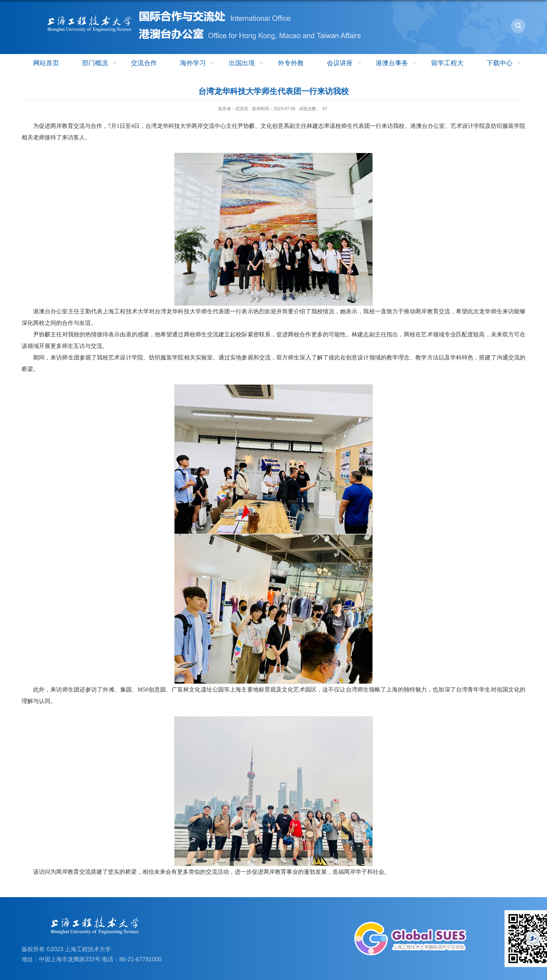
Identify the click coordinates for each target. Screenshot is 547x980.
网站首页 (46, 63)
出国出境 (247, 63)
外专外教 (291, 63)
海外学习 (198, 63)
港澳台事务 (397, 63)
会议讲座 (345, 63)
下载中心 (505, 63)
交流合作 (144, 63)
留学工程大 (447, 63)
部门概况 (100, 63)
